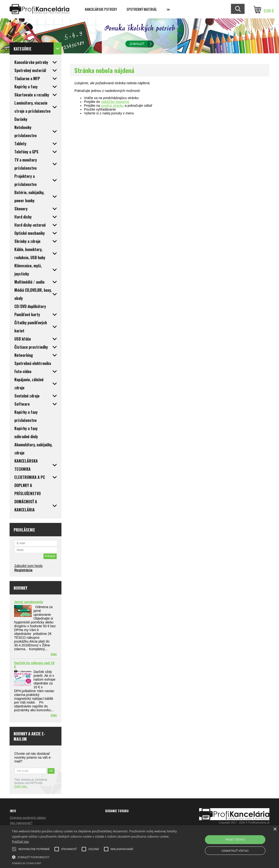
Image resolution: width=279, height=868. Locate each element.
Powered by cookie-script (27, 863)
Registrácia (23, 570)
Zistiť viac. (21, 786)
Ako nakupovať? (21, 823)
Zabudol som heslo (28, 566)
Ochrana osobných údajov (28, 818)
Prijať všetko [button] (235, 839)
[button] (95, 857)
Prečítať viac (20, 842)
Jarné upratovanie (29, 602)
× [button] (275, 829)
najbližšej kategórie (115, 102)
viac (54, 654)
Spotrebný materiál (142, 9)
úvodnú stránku (112, 106)
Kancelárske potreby (101, 9)
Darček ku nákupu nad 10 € (34, 665)
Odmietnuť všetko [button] (235, 851)
